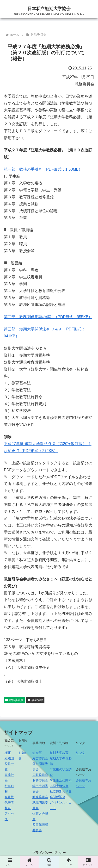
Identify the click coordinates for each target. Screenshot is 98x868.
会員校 (9, 797)
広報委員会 (40, 775)
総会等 (37, 753)
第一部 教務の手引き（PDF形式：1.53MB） (43, 169)
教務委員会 (40, 797)
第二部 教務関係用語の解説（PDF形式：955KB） (48, 317)
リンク (80, 753)
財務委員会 (40, 780)
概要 (8, 753)
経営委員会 (40, 758)
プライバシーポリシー (49, 853)
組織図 (9, 758)
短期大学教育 (59, 753)
